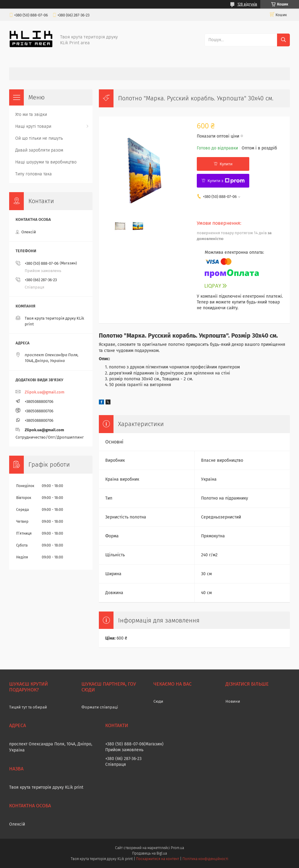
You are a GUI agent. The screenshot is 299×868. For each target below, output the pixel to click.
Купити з (226, 181)
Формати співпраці (100, 707)
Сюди (158, 701)
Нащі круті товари (33, 126)
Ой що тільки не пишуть (39, 138)
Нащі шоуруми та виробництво (46, 162)
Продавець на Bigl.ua (149, 853)
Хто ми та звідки (31, 115)
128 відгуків (247, 4)
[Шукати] (283, 40)
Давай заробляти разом (39, 150)
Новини (233, 701)
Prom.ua (177, 848)
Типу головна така (34, 174)
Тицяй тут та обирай (28, 707)
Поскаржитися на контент (158, 859)
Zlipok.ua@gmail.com (45, 392)
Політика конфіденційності (205, 859)
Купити (226, 164)
